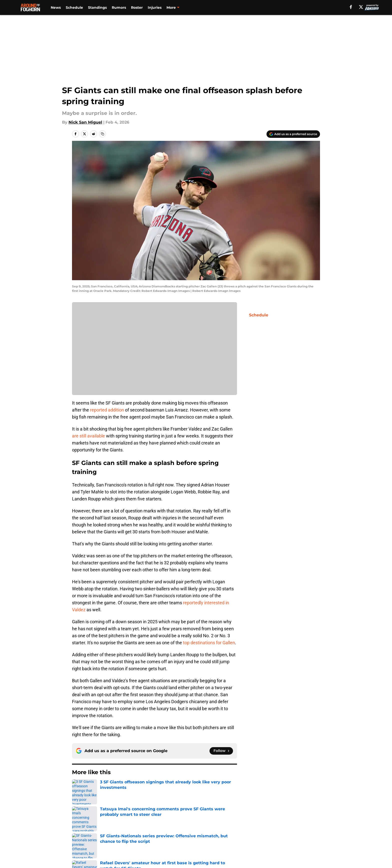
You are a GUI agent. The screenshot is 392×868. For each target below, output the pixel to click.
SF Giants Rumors (104, 787)
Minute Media (45, 854)
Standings (97, 7)
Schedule (74, 7)
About (78, 822)
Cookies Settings (256, 841)
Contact (200, 822)
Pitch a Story (138, 832)
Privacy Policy (206, 832)
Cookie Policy (306, 832)
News (56, 7)
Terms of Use (253, 832)
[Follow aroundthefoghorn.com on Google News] (221, 751)
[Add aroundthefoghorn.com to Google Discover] (293, 134)
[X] (361, 7)
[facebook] (351, 7)
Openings (135, 822)
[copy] (102, 134)
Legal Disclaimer (89, 841)
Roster (137, 7)
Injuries (155, 7)
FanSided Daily (87, 832)
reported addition (107, 410)
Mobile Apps (306, 822)
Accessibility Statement (149, 841)
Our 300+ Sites (254, 822)
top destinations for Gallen (209, 643)
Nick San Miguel (85, 122)
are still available (88, 436)
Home (77, 787)
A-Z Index (202, 841)
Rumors (119, 7)
